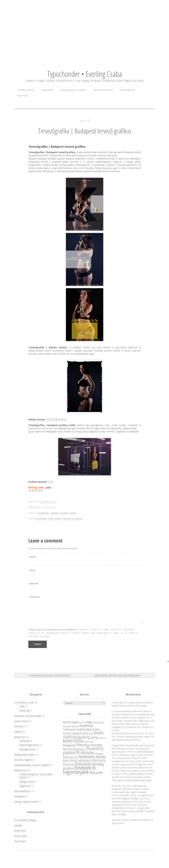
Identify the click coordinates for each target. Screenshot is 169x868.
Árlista (22, 706)
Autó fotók (82, 722)
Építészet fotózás (21, 721)
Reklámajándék (127, 90)
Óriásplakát (83, 764)
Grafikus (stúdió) (26, 90)
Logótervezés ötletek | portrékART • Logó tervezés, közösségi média (117, 675)
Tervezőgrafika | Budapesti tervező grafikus (85, 131)
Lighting (94, 737)
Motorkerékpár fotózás (29, 745)
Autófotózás (24, 741)
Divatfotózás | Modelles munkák (52, 513)
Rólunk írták (24, 711)
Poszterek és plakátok (72, 519)
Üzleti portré (96, 773)
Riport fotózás (70, 760)
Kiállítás (91, 734)
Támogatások (20, 796)
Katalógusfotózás (80, 733)
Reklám (90, 753)
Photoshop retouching (90, 745)
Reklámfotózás (20, 770)
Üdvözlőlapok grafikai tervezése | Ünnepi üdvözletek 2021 (51, 675)
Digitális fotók (75, 726)
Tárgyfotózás (25, 786)
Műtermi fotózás (89, 742)
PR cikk (81, 753)
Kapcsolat (23, 96)
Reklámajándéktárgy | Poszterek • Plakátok (32, 765)
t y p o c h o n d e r (48, 502)
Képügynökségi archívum (24, 754)
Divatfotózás (41, 519)
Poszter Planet (20, 841)
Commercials (97, 722)
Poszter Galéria (20, 836)
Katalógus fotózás (27, 782)
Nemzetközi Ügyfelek (23, 760)
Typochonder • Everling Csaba (84, 74)
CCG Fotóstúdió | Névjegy (25, 820)
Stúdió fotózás (99, 760)
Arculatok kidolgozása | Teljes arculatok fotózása (36, 776)
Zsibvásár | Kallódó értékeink (26, 802)
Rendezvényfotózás (103, 90)
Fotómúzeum (69, 729)
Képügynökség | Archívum (73, 90)
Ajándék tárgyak (71, 722)
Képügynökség (81, 737)
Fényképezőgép (84, 729)
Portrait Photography (73, 749)
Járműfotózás (20, 737)
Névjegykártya (70, 745)
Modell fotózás (54, 519)
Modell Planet (20, 831)
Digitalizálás (47, 90)
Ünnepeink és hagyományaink (79, 770)
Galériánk (18, 825)
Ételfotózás (19, 726)
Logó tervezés (102, 738)
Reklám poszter (71, 757)
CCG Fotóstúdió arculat (24, 702)
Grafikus (72, 513)
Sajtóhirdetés (84, 760)
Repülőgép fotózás (27, 749)
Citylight (89, 722)
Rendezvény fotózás (92, 757)
